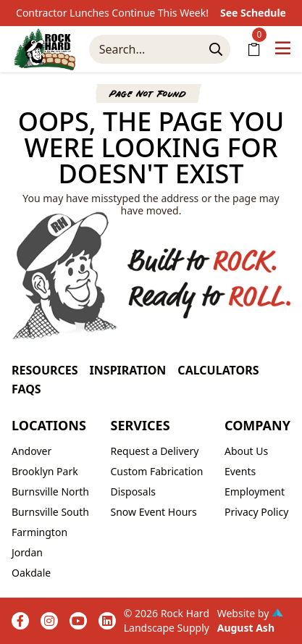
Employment (255, 492)
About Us (246, 451)
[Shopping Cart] (254, 49)
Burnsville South (50, 512)
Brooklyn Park (45, 471)
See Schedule (253, 13)
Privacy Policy (256, 512)
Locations (49, 425)
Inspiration (128, 370)
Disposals (133, 492)
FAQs (26, 389)
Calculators (218, 370)
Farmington (39, 532)
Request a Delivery (154, 451)
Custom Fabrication (156, 471)
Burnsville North (50, 492)
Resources (45, 370)
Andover (32, 451)
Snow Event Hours (153, 512)
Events (240, 471)
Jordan (27, 552)
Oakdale (31, 573)
